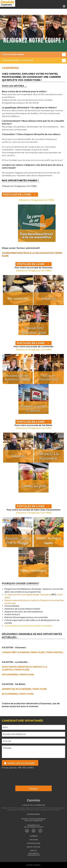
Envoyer (33, 789)
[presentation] (21, 776)
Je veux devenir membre (34, 55)
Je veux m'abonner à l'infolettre (34, 61)
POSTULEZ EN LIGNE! (20, 195)
